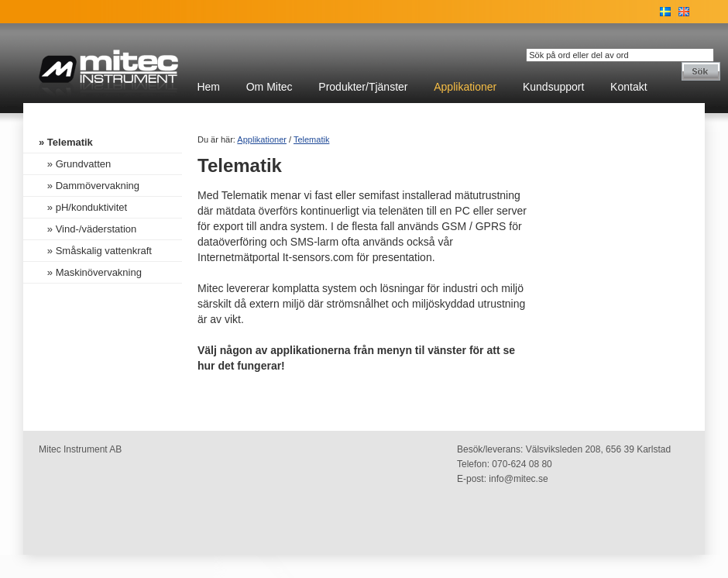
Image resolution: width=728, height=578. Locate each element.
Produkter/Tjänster (363, 87)
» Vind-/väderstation (88, 229)
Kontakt (628, 87)
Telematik (311, 139)
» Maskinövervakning (90, 272)
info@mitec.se (518, 479)
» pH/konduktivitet (83, 207)
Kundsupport (553, 87)
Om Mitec (270, 87)
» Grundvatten (75, 164)
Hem (208, 87)
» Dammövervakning (89, 186)
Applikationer (465, 87)
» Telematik (66, 142)
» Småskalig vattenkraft (95, 251)
